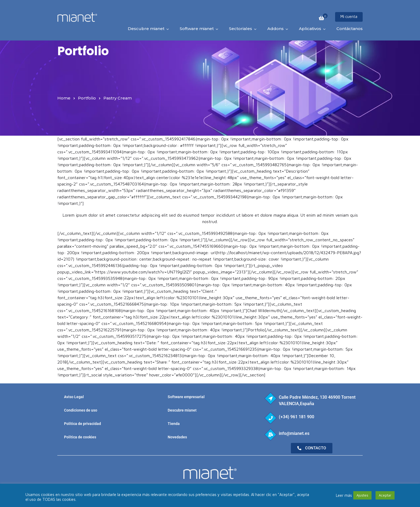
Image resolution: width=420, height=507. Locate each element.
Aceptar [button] (385, 495)
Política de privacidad (82, 424)
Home (64, 98)
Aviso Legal (74, 397)
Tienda (174, 424)
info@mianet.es (294, 433)
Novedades (177, 437)
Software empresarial (186, 397)
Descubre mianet (146, 29)
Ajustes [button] (362, 495)
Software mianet (197, 29)
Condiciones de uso (81, 410)
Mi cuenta (349, 16)
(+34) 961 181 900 (297, 417)
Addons (275, 29)
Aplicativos (310, 29)
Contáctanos (350, 29)
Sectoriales (241, 29)
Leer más (344, 495)
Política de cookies (80, 437)
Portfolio (87, 98)
